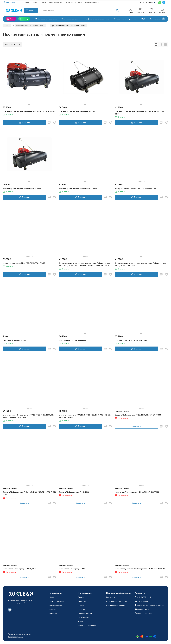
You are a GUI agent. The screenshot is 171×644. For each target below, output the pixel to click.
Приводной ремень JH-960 (15, 340)
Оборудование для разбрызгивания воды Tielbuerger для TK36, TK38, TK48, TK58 (140, 264)
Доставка (25, 2)
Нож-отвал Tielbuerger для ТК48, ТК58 (20, 569)
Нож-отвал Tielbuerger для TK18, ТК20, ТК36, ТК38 (137, 492)
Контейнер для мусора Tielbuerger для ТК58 (78, 188)
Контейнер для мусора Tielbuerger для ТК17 (78, 111)
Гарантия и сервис (56, 2)
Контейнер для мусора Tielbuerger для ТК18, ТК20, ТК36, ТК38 (139, 113)
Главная (7, 26)
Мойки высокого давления (46, 19)
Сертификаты (84, 617)
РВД (143, 19)
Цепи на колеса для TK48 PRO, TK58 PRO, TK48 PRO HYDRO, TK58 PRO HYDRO (85, 416)
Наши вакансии (56, 605)
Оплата (34, 2)
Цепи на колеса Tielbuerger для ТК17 (131, 340)
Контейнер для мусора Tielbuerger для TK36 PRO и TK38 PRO (29, 111)
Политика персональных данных (19, 634)
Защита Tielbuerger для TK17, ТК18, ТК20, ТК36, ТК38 (138, 415)
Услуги (81, 621)
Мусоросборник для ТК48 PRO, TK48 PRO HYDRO (136, 188)
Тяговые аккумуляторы (159, 19)
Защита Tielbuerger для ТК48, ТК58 (74, 492)
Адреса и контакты (92, 2)
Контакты (53, 609)
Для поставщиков (57, 601)
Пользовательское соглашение (119, 601)
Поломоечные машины (71, 19)
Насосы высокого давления (125, 19)
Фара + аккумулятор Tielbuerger (73, 340)
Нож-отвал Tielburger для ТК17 (73, 569)
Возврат (43, 2)
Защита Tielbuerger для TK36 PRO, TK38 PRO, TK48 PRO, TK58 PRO (29, 493)
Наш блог (53, 613)
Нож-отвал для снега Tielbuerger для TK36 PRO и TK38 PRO (141, 569)
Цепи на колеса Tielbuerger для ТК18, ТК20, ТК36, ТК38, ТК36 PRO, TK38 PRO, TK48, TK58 (29, 416)
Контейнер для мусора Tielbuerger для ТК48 (22, 188)
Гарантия (82, 609)
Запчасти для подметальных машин (31, 26)
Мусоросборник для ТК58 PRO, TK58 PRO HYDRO (24, 263)
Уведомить (137, 426)
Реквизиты (111, 597)
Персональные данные (116, 605)
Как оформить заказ (86, 613)
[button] (164, 19)
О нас (52, 597)
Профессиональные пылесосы (97, 19)
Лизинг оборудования (74, 2)
